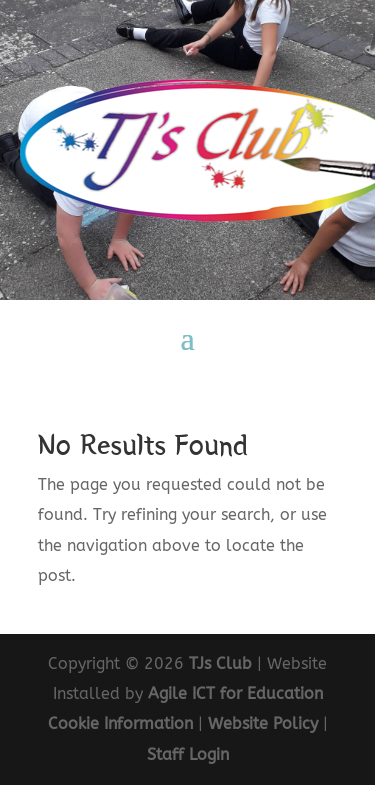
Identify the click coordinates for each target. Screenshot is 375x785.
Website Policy (263, 723)
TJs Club (220, 663)
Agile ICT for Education (235, 693)
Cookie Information (120, 723)
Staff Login (188, 754)
